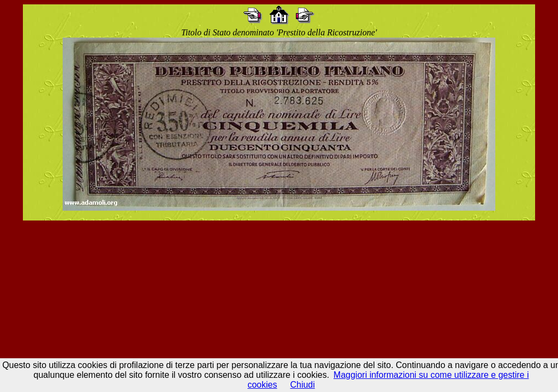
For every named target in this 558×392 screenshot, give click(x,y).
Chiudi (302, 385)
